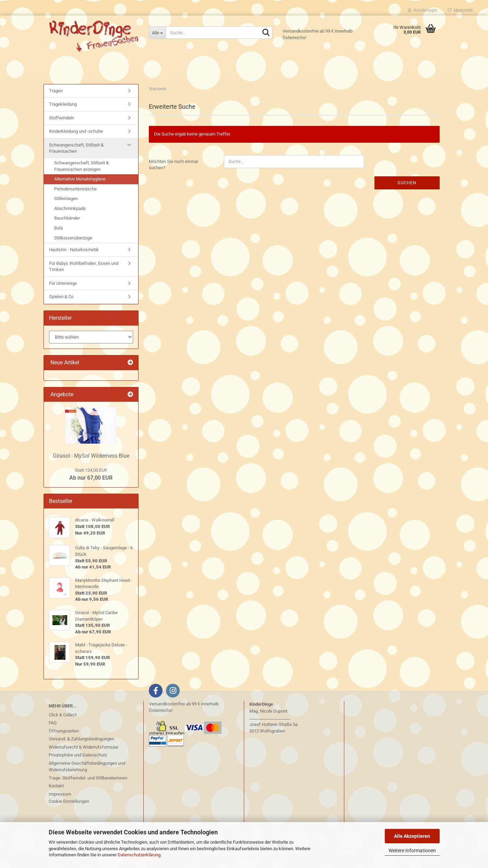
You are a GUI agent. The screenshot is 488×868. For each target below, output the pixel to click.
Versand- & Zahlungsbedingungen (81, 741)
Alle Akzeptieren (412, 836)
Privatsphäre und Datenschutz (78, 757)
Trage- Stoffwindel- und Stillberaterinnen (88, 780)
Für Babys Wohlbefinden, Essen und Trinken (84, 268)
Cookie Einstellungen (69, 803)
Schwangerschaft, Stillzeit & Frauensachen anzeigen (81, 168)
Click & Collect (63, 717)
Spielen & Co (61, 299)
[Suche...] (157, 33)
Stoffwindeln (62, 120)
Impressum (60, 796)
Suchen (407, 184)
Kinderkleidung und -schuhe (76, 133)
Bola (58, 230)
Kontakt (56, 788)
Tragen (56, 92)
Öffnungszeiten (64, 733)
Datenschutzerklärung (139, 855)
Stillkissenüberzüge (73, 240)
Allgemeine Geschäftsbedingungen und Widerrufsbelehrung (87, 768)
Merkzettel (460, 10)
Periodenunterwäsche (75, 191)
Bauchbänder (67, 220)
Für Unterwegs (63, 285)
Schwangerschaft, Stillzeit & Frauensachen (76, 150)
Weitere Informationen (412, 851)
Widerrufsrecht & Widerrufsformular (84, 749)
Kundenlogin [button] (422, 10)
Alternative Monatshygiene (80, 181)
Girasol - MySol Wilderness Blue (91, 458)
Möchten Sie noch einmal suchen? (173, 166)
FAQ (53, 725)
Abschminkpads (70, 210)
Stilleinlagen (66, 201)
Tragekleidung (63, 106)
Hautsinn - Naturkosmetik (74, 251)
